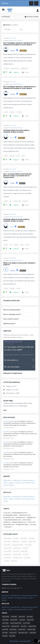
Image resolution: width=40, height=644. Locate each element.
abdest (6, 112)
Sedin (13, 183)
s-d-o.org (33, 524)
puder (23, 156)
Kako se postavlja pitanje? (12, 310)
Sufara (11, 483)
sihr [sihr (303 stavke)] (25, 554)
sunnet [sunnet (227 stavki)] (7, 558)
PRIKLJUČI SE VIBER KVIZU (13, 373)
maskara (6, 68)
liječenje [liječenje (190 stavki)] (17, 548)
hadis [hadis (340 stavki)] (7, 542)
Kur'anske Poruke (28, 483)
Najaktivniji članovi (9, 324)
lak (11, 201)
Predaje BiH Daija (22, 524)
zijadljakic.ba (31, 517)
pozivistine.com (9, 517)
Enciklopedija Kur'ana (19, 513)
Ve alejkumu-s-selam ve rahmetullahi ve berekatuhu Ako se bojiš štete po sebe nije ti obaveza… (19, 454)
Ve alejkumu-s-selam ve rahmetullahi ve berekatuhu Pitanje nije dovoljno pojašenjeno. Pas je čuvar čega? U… (18, 444)
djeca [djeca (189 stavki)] (23, 538)
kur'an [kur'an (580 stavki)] (28, 545)
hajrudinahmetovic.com (13, 520)
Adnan (13, 51)
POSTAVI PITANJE (32, 17)
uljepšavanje (24, 68)
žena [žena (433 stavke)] (14, 561)
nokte (22, 245)
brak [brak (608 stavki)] (16, 538)
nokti (18, 156)
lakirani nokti (17, 201)
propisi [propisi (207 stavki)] (7, 554)
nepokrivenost (15, 68)
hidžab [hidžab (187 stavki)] (32, 542)
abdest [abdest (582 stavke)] (7, 538)
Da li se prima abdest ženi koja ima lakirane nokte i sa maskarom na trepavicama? (18, 176)
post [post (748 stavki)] (16, 551)
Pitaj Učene (7, 480)
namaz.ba (8, 527)
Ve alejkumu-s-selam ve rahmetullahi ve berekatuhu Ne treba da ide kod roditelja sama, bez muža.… (18, 465)
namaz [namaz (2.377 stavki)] (8, 551)
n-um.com (7, 513)
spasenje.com (20, 517)
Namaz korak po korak (29, 595)
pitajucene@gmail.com (12, 588)
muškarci (19, 112)
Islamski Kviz (17, 480)
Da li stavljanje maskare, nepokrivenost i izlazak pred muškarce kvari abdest (20, 44)
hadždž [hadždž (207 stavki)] (16, 542)
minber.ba (7, 522)
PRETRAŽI (6, 17)
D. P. (12, 138)
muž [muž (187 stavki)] (25, 548)
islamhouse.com (25, 515)
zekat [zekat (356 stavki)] (27, 558)
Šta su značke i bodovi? (11, 319)
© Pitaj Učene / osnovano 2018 (20, 641)
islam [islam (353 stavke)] (7, 545)
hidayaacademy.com (19, 522)
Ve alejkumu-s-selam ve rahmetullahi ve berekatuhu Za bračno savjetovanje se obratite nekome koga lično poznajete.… (19, 423)
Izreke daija (8, 401)
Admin (13, 271)
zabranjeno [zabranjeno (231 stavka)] (18, 558)
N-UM (5, 485)
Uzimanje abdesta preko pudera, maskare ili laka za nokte (17, 131)
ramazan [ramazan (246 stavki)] (17, 554)
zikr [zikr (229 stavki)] (7, 561)
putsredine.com (9, 524)
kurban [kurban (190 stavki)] (8, 548)
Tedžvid (18, 483)
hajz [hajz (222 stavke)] (24, 542)
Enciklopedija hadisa (10, 515)
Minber (11, 485)
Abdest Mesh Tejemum (16, 40)
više (5, 410)
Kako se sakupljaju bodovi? (12, 314)
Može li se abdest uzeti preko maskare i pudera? (20, 264)
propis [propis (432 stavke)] (24, 551)
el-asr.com (32, 522)
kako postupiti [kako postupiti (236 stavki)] (17, 545)
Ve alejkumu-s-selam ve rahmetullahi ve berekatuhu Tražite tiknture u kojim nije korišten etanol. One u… (20, 434)
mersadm (6, 421)
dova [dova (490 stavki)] (31, 538)
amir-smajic (27, 520)
